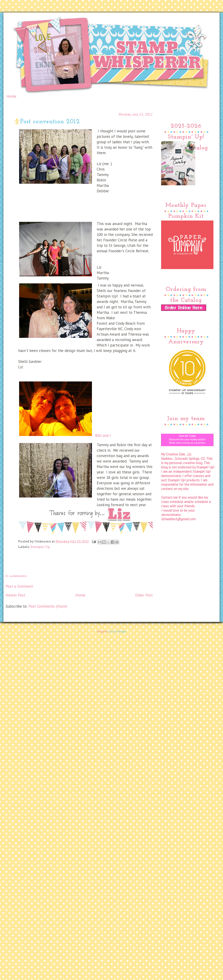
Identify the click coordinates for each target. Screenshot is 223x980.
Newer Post (15, 595)
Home (11, 96)
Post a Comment (19, 586)
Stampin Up (40, 547)
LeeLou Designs (117, 631)
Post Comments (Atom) (48, 606)
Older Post (144, 595)
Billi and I (65, 409)
